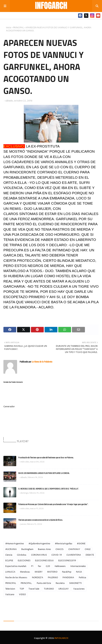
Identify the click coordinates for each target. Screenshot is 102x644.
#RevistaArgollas (64, 544)
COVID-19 (57, 555)
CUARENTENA (74, 555)
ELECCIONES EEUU (44, 561)
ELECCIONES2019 (67, 561)
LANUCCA (10, 572)
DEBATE (90, 555)
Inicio (9, 28)
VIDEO (22, 595)
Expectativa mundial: (16, 566)
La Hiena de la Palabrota (42, 362)
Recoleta (60, 583)
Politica (82, 578)
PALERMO (53, 578)
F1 (32, 566)
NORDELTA (38, 578)
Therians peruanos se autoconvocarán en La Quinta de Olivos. (40, 520)
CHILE (88, 549)
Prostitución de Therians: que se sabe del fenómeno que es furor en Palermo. (46, 458)
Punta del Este (44, 583)
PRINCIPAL (18, 28)
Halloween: (60, 566)
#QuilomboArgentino (39, 544)
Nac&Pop (67, 572)
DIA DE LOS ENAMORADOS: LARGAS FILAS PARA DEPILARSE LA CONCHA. (44, 473)
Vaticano (10, 595)
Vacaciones (79, 589)
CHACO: (60, 549)
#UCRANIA (11, 549)
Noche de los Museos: (16, 578)
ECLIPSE (9, 561)
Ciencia (9, 555)
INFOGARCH (61, 638)
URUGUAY (64, 589)
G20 (48, 566)
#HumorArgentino (15, 544)
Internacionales (78, 566)
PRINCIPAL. (26, 583)
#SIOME (81, 544)
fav (40, 566)
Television (10, 589)
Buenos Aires (44, 549)
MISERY (39, 572)
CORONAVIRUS (39, 555)
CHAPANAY (74, 549)
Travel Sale (34, 589)
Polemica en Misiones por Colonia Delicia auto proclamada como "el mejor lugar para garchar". (53, 504)
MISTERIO (52, 572)
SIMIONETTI (76, 583)
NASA (79, 572)
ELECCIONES (24, 561)
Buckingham (27, 549)
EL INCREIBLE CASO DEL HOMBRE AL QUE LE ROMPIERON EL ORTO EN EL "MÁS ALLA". (49, 489)
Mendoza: (25, 572)
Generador (9, 407)
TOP (22, 589)
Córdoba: (22, 555)
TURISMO (49, 589)
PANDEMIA (68, 578)
